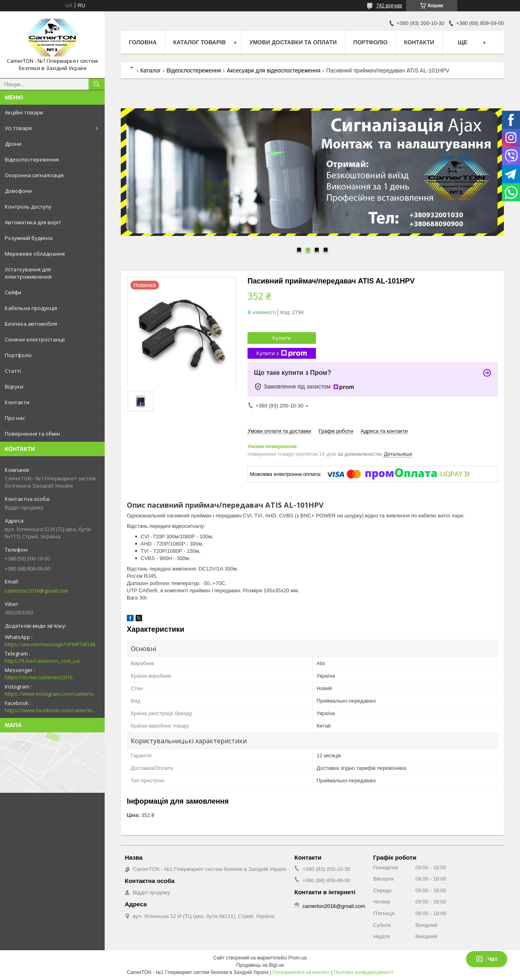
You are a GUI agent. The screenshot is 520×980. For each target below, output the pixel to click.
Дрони (13, 144)
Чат (487, 959)
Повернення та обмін (32, 434)
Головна (143, 42)
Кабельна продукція (31, 308)
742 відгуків (389, 6)
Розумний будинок (29, 238)
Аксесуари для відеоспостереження (273, 70)
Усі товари (18, 128)
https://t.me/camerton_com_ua (42, 661)
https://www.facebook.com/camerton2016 (52, 710)
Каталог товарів (199, 42)
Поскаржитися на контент (301, 972)
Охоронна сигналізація (34, 175)
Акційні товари (24, 112)
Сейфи (13, 292)
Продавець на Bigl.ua (260, 965)
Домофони (18, 191)
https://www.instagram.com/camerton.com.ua (52, 694)
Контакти (17, 402)
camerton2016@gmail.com (37, 591)
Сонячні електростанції (35, 339)
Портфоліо (18, 355)
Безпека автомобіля (31, 324)
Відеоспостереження (32, 159)
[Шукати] (97, 84)
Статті (13, 371)
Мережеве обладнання (35, 254)
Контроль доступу (28, 207)
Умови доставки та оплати (293, 42)
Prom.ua (298, 958)
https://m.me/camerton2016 (39, 677)
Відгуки (14, 387)
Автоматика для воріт (33, 222)
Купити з (282, 353)
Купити (282, 338)
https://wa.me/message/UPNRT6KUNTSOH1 (52, 644)
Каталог (150, 70)
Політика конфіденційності (363, 972)
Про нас (15, 418)
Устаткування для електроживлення (28, 273)
